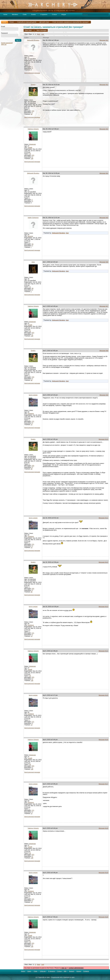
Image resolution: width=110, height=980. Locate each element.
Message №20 (103, 917)
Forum (12, 22)
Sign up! (4, 44)
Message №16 (103, 740)
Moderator (32, 144)
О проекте (44, 14)
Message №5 (104, 218)
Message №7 (104, 306)
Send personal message (32, 73)
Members (15, 14)
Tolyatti (30, 148)
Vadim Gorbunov (33, 218)
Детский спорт (44, 22)
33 (32, 244)
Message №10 (103, 439)
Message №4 (104, 173)
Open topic (28, 30)
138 (32, 158)
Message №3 (104, 129)
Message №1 (104, 40)
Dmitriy (33, 85)
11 (30, 287)
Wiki (65, 971)
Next (39, 34)
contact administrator (76, 968)
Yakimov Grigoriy (33, 129)
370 (33, 111)
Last (43, 34)
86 (32, 114)
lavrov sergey (33, 395)
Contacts (86, 971)
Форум (64, 14)
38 (32, 288)
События (43, 971)
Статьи (54, 14)
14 (32, 425)
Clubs (25, 14)
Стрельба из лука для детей (27, 22)
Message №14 (103, 651)
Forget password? (7, 43)
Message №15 (103, 695)
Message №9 (104, 395)
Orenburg (31, 414)
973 (33, 155)
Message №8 (104, 351)
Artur (33, 262)
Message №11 (103, 518)
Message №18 (103, 828)
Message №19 (103, 873)
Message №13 (103, 607)
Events (33, 14)
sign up (64, 968)
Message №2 (104, 85)
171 (33, 421)
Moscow (30, 236)
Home (5, 14)
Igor (67, 233)
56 (30, 154)
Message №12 (103, 562)
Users (29, 971)
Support (71, 971)
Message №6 (104, 262)
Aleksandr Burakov (33, 40)
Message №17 (103, 784)
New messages (42, 30)
